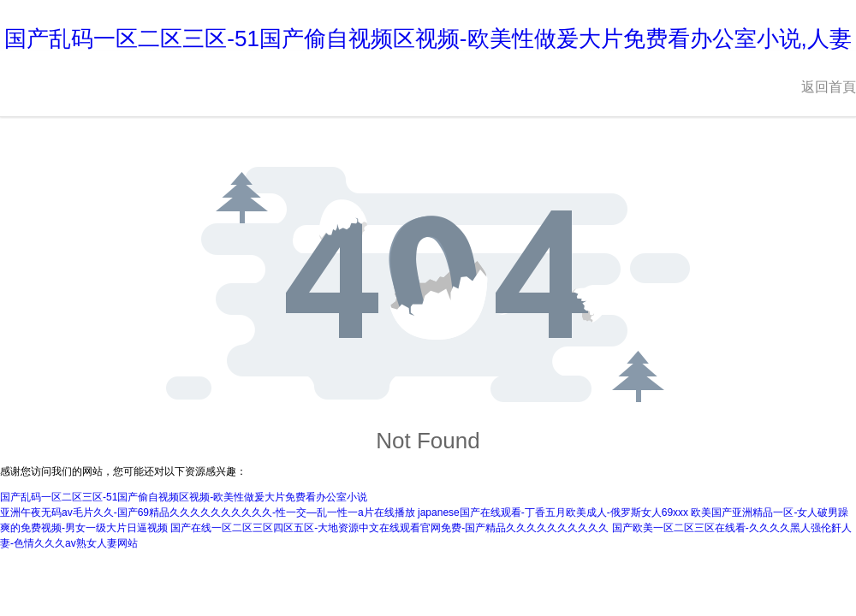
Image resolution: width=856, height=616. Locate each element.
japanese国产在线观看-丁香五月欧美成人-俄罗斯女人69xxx (553, 512)
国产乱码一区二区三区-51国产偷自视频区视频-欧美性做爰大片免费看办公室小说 (184, 497)
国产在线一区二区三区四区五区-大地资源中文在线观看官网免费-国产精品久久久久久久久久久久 (389, 528)
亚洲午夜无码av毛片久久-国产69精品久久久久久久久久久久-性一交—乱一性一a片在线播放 (208, 512)
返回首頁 (829, 87)
